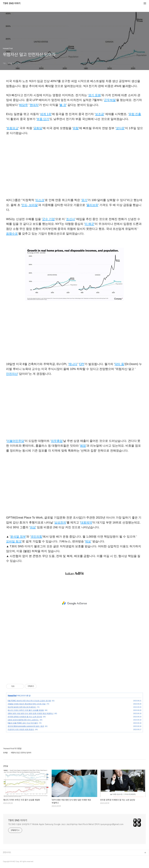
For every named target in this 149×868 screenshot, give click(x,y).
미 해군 (89, 224)
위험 (76, 128)
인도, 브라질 (30, 205)
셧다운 (120, 128)
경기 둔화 (95, 95)
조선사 (71, 219)
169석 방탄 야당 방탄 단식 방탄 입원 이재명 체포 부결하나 (31, 713)
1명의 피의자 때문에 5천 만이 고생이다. (23, 720)
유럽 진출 (135, 114)
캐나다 (73, 364)
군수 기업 (48, 219)
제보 (88, 541)
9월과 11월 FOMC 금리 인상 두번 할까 (23, 723)
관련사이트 (7, 852)
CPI (82, 364)
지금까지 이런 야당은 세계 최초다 (21, 729)
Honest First (12, 696)
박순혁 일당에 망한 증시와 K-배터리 (22, 707)
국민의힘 (36, 537)
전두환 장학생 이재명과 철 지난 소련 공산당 (25, 717)
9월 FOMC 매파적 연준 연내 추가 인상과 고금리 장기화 (29, 701)
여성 (33, 527)
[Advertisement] (74, 603)
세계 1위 (46, 114)
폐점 (83, 446)
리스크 (40, 200)
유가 (84, 200)
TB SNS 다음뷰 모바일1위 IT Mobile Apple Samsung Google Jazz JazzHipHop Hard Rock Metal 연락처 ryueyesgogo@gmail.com (66, 824)
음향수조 (12, 234)
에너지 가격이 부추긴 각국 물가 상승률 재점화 (26, 710)
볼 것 (63, 105)
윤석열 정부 (18, 537)
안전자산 (12, 374)
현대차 (34, 105)
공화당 (38, 128)
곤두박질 (110, 100)
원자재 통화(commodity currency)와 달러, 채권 (26, 726)
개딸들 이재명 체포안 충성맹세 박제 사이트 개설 (27, 704)
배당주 (23, 105)
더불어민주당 (15, 441)
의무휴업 (57, 441)
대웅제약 (86, 522)
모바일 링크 (14, 541)
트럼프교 (13, 128)
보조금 (100, 114)
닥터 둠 (119, 364)
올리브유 (92, 205)
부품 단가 (43, 119)
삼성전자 (60, 522)
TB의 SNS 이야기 (12, 3)
